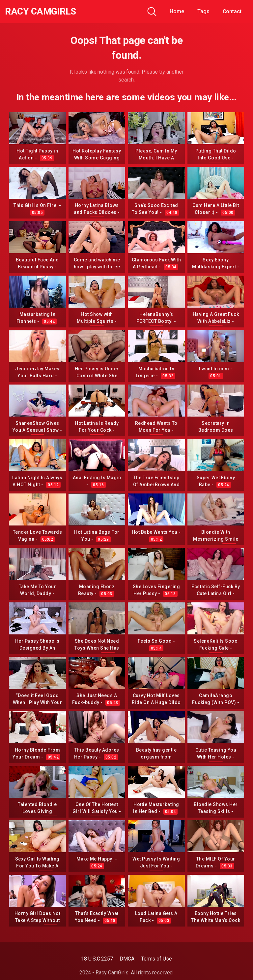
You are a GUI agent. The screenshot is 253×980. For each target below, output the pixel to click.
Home (177, 11)
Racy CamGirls (41, 12)
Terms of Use (156, 959)
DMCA (127, 959)
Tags (203, 11)
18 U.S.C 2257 (97, 959)
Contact (232, 11)
